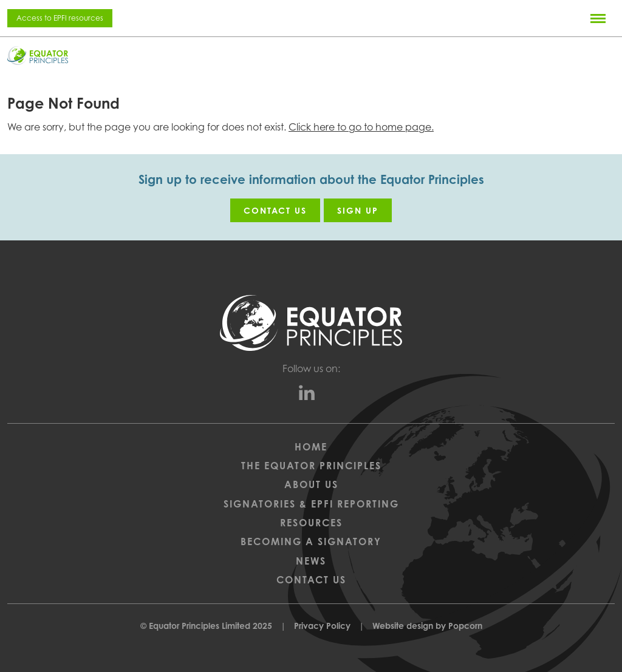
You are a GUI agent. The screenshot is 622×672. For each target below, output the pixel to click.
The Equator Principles (311, 466)
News (311, 561)
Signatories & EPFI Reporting (311, 504)
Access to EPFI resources (60, 18)
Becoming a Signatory (311, 541)
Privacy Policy (322, 626)
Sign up (358, 210)
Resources (311, 523)
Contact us (275, 210)
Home (311, 447)
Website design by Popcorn (427, 626)
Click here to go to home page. (361, 127)
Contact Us (311, 580)
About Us (311, 484)
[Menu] (598, 18)
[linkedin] (311, 395)
